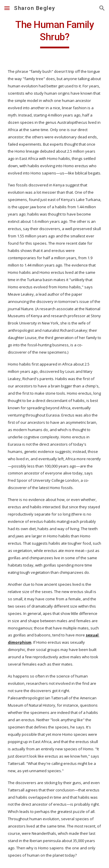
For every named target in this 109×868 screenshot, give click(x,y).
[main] (55, 33)
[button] (7, 8)
